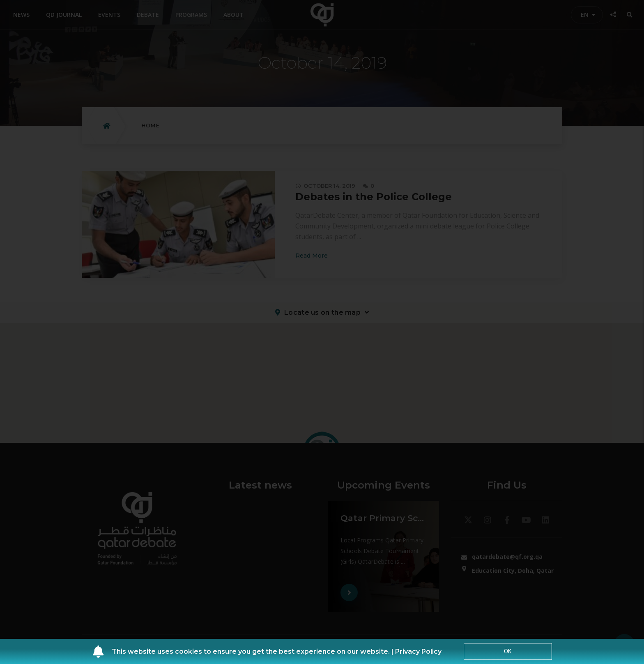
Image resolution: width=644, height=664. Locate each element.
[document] (322, 332)
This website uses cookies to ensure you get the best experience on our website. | (253, 651)
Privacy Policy (418, 651)
